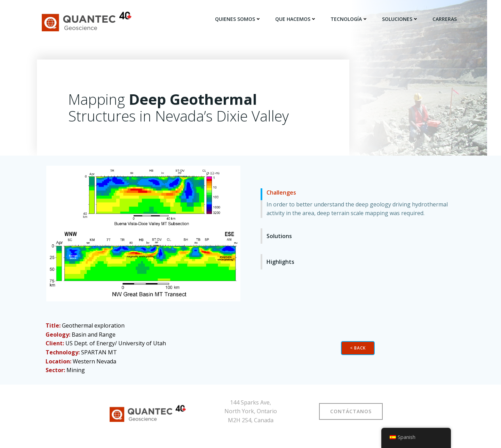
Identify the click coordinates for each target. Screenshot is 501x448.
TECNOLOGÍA (350, 19)
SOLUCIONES (401, 19)
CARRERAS (446, 19)
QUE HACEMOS (297, 19)
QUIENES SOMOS (239, 19)
